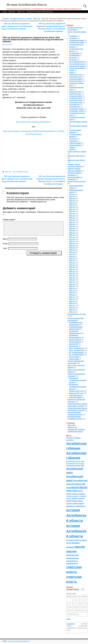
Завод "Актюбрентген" (77, 348)
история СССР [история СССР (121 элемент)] (73, 540)
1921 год (72, 211)
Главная (4, 12)
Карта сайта (12, 12)
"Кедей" (72, 70)
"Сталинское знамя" (76, 100)
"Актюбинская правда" (77, 40)
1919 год (72, 203)
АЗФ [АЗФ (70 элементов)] (68, 438)
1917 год (72, 194)
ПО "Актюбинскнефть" (77, 353)
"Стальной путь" (75, 105)
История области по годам (21, 19)
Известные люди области (76, 156)
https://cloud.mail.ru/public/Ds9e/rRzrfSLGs (33, 122)
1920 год (72, 207)
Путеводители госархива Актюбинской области (40, 12)
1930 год (72, 250)
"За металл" (73, 58)
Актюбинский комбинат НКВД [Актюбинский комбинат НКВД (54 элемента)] (75, 466)
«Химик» (72, 147)
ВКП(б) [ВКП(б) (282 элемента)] (75, 487)
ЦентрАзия (71, 624)
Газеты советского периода (77, 32)
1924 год (72, 224)
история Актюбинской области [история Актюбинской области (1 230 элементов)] (76, 515)
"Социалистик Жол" (76, 96)
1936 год (72, 276)
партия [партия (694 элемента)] (80, 547)
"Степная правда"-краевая (78, 122)
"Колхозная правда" (76, 79)
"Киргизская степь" (76, 75)
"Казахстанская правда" (77, 66)
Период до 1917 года (76, 391)
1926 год (72, 233)
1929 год (72, 246)
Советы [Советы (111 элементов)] (75, 494)
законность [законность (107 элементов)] (71, 506)
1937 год (72, 280)
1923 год (72, 220)
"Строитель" (73, 139)
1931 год (72, 254)
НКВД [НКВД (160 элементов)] (69, 491)
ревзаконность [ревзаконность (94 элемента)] (72, 561)
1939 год (72, 288)
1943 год (72, 305)
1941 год (72, 297)
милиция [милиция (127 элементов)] (76, 543)
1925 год (72, 229)
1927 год (72, 237)
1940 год (72, 293)
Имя (5, 242)
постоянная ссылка (21, 172)
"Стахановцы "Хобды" (77, 109)
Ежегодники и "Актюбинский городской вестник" (78, 380)
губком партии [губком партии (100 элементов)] (78, 504)
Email (5, 246)
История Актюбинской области (27, 5)
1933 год (72, 263)
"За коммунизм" (74, 53)
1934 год (72, 267)
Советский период (75, 395)
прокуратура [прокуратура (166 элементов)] (72, 555)
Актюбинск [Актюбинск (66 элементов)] (77, 438)
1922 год (37, 19)
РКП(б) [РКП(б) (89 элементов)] (80, 491)
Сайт (5, 251)
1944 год (72, 310)
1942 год (72, 301)
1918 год (72, 199)
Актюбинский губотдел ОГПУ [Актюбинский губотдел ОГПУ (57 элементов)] (75, 461)
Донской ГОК (73, 344)
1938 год (72, 284)
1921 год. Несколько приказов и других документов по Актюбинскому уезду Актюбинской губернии (17, 26)
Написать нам (21, 12)
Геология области (75, 340)
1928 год (72, 241)
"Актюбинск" (73, 36)
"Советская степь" (75, 92)
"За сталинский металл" (77, 62)
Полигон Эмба (74, 357)
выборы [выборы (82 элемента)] (75, 498)
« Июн (68, 619)
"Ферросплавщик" (75, 143)
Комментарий (9, 220)
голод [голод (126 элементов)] (69, 501)
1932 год (72, 259)
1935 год (72, 271)
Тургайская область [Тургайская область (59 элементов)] (73, 496)
